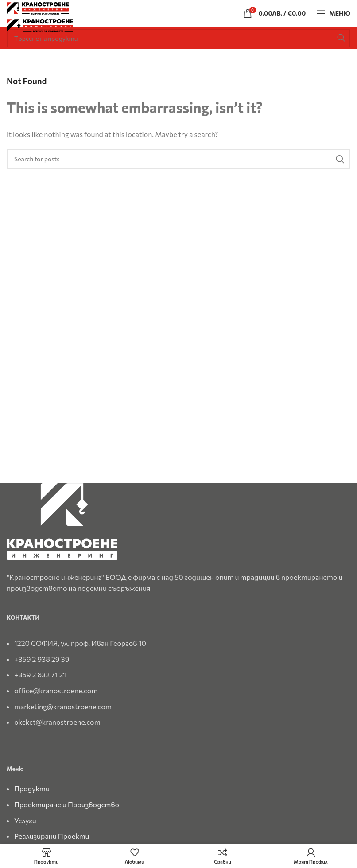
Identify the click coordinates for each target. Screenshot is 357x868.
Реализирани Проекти (52, 836)
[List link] (178, 678)
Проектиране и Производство (67, 804)
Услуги (25, 820)
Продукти (32, 788)
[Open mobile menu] (334, 13)
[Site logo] (38, 7)
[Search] (178, 38)
